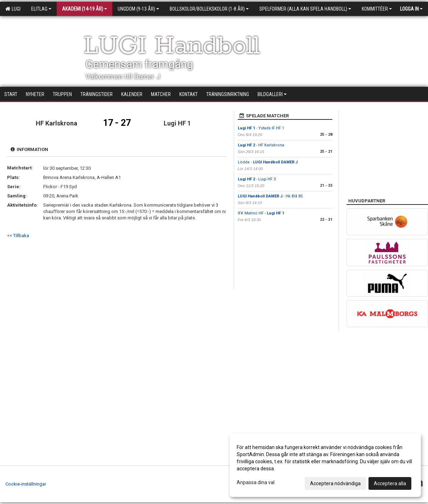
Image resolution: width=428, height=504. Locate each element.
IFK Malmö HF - (261, 213)
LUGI (13, 9)
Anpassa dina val (256, 482)
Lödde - (268, 162)
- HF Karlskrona (261, 145)
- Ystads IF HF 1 (261, 128)
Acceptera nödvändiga (335, 483)
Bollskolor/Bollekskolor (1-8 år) (209, 9)
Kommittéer (377, 9)
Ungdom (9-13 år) (138, 9)
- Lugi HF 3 (257, 179)
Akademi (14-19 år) (85, 9)
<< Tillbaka (18, 236)
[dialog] (325, 465)
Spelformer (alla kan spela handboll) (305, 9)
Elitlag (41, 9)
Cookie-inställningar (26, 484)
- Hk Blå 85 (270, 196)
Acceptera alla (390, 483)
